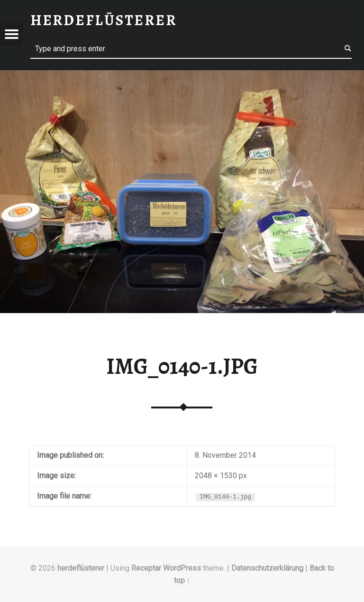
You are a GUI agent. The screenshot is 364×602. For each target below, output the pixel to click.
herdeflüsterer (81, 568)
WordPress (182, 568)
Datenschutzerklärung (267, 568)
